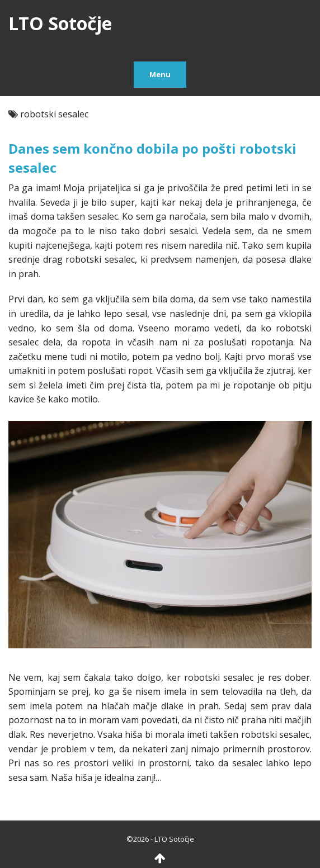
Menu (160, 74)
